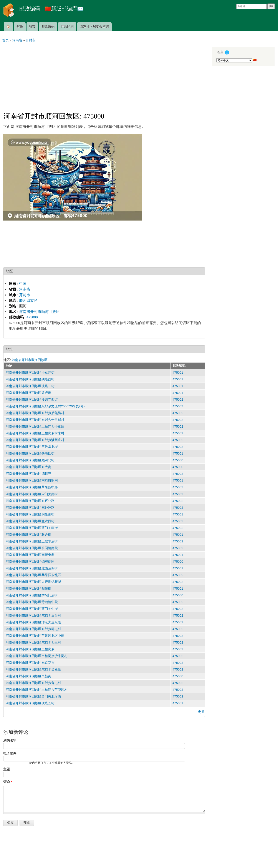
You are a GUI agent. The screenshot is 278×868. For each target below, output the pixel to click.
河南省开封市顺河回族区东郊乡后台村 (33, 615)
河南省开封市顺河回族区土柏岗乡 (30, 649)
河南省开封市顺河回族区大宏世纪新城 (33, 582)
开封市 (25, 295)
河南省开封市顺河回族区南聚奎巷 (30, 555)
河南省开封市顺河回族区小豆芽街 (30, 373)
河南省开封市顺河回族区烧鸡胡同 (30, 562)
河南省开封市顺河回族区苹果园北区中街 (35, 636)
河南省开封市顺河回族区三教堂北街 (32, 447)
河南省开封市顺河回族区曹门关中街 (32, 609)
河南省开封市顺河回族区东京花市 (30, 663)
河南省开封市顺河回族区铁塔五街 (30, 703)
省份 (20, 27)
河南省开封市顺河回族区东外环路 (30, 508)
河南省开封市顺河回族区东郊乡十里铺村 (35, 420)
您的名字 (10, 741)
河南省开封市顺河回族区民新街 (28, 676)
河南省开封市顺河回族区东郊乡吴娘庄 (33, 669)
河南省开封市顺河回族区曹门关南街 (32, 528)
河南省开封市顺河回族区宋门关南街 (32, 494)
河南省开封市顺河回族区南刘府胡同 (32, 480)
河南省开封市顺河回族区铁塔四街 (30, 453)
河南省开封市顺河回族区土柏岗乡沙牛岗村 (37, 656)
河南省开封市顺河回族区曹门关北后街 (33, 696)
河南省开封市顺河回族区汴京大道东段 (33, 622)
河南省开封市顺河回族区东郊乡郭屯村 (33, 629)
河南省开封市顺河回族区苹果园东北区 (33, 575)
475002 (178, 400)
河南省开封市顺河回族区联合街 (28, 535)
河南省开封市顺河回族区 (39, 312)
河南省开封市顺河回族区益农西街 (30, 521)
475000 (32, 317)
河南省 (25, 289)
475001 (178, 373)
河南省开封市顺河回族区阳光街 (28, 589)
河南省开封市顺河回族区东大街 (28, 467)
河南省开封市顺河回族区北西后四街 (32, 568)
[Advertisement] (104, 75)
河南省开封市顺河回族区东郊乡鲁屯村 (33, 683)
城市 (32, 27)
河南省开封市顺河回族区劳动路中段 (32, 602)
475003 (178, 406)
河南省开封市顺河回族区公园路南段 (32, 548)
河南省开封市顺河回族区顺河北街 (30, 460)
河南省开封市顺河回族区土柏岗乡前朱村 (35, 433)
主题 (7, 769)
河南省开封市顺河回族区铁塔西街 (30, 379)
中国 (23, 284)
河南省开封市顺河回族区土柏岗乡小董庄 (35, 426)
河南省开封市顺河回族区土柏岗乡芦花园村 (37, 690)
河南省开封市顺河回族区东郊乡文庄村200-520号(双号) (45, 406)
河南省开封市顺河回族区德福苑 (28, 474)
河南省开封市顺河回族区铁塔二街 (30, 386)
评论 (8, 782)
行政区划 (67, 27)
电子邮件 (10, 753)
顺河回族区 (28, 300)
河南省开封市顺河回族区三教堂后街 (32, 541)
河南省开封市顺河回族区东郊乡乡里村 (33, 642)
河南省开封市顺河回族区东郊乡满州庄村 (35, 440)
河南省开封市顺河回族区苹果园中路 (32, 487)
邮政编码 (48, 27)
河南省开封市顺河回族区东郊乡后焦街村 (35, 413)
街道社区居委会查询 (94, 27)
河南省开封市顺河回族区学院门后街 (32, 595)
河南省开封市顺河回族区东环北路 (30, 501)
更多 (201, 712)
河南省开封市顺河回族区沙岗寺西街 (32, 400)
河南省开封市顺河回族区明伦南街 (30, 514)
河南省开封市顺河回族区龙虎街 (28, 393)
